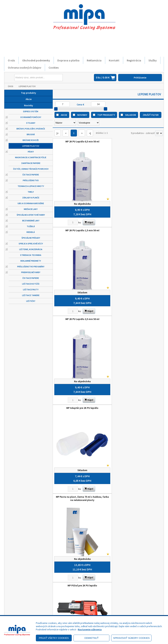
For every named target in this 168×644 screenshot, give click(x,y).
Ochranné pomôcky (31, 117)
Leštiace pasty (31, 290)
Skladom (131, 115)
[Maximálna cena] (98, 104)
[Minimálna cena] (63, 104)
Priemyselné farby (31, 272)
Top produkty (29, 93)
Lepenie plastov (27, 86)
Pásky (31, 152)
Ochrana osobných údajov (25, 68)
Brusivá (31, 134)
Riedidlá (31, 232)
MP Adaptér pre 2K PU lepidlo (136, 227)
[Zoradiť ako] (89, 123)
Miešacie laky (31, 209)
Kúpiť (87, 219)
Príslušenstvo (31, 180)
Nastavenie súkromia (90, 629)
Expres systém (31, 111)
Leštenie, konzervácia (31, 249)
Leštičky (31, 301)
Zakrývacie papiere (31, 163)
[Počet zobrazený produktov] (159, 133)
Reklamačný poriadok (23, 608)
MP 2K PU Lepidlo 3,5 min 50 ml (80, 227)
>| (90, 133)
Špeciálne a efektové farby (31, 215)
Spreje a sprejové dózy (31, 244)
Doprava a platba (68, 60)
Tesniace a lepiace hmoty (31, 186)
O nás (11, 60)
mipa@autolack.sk (101, 610)
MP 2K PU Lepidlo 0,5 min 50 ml (80, 141)
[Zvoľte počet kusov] (71, 219)
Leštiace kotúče (31, 284)
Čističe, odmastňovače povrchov (31, 169)
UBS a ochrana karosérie (31, 203)
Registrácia (134, 60)
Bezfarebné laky (31, 221)
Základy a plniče (31, 198)
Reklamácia (94, 60)
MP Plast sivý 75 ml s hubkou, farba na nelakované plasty (80, 398)
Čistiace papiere (31, 175)
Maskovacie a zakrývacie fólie (31, 157)
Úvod (11, 86)
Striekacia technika (31, 255)
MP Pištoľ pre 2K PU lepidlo (136, 312)
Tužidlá (31, 226)
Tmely (31, 192)
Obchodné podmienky (36, 60)
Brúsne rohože (31, 140)
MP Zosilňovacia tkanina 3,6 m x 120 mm (80, 482)
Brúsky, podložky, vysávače (31, 129)
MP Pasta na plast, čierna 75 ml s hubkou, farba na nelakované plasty (80, 313)
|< (58, 133)
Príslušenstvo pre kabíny (31, 267)
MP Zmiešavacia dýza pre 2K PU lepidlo (136, 397)
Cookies (54, 68)
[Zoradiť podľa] (65, 123)
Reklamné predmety (31, 261)
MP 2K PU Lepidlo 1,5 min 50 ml (136, 141)
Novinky (29, 105)
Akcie (29, 99)
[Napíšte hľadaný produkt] (30, 78)
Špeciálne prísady (31, 238)
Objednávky (58, 610)
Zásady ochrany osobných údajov (21, 602)
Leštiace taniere (31, 295)
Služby (153, 60)
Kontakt (114, 60)
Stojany (31, 123)
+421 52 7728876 (100, 605)
